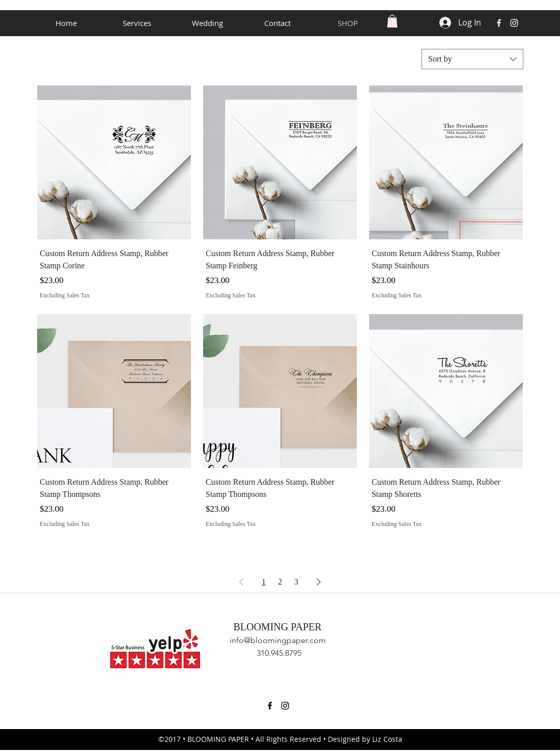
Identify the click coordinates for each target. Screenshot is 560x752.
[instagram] (514, 23)
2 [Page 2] (280, 582)
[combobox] (472, 59)
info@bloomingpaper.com (278, 640)
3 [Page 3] (296, 582)
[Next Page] (319, 582)
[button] (392, 21)
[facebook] (499, 23)
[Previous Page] (241, 582)
